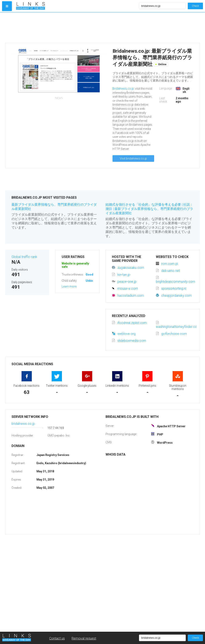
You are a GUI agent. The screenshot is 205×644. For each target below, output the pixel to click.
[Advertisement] (77, 27)
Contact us (57, 638)
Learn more (69, 286)
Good (89, 275)
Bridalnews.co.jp (123, 89)
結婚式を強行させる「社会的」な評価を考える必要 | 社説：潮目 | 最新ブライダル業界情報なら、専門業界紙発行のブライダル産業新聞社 (149, 209)
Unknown (92, 281)
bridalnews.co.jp (23, 424)
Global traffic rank (24, 257)
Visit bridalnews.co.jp (133, 158)
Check (195, 6)
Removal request (84, 638)
